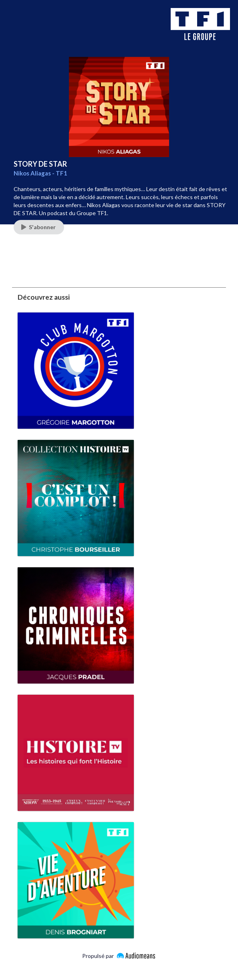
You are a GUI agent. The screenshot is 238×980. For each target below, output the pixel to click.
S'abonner (38, 227)
